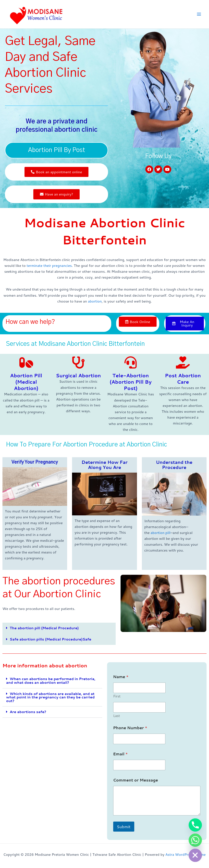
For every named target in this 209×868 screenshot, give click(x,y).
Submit (124, 827)
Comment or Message (136, 781)
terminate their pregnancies (49, 266)
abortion (95, 302)
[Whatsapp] (195, 840)
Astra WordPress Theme (186, 854)
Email (121, 755)
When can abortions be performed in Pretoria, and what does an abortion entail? (51, 682)
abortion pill (160, 534)
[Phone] (195, 825)
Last (117, 717)
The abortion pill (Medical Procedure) (44, 629)
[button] (59, 629)
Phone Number (130, 729)
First (117, 698)
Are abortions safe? (28, 713)
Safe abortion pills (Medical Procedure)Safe (51, 640)
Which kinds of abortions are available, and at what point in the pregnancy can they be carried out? (50, 698)
